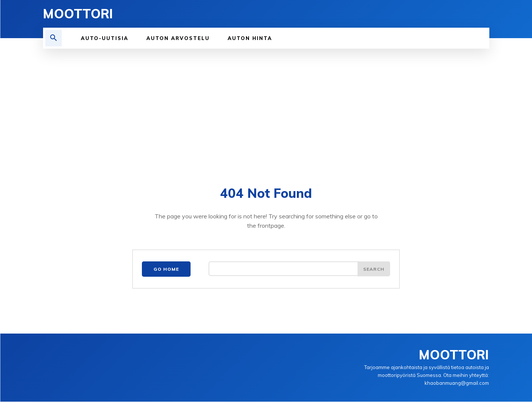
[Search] (374, 270)
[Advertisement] (266, 105)
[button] (54, 38)
